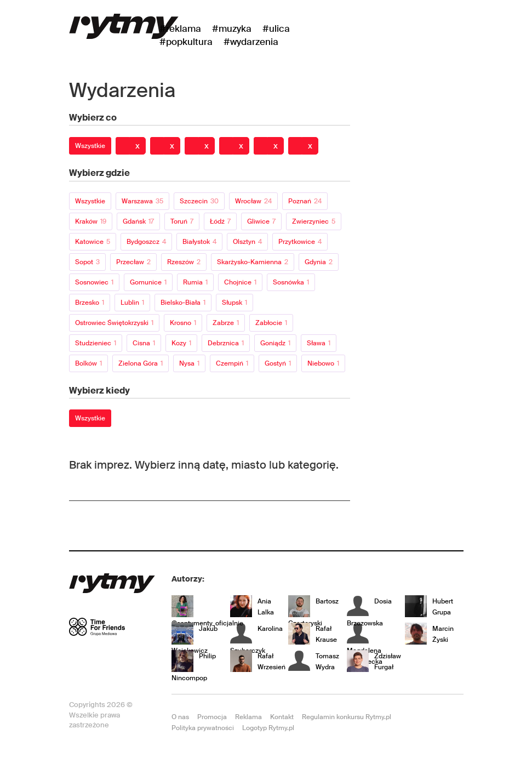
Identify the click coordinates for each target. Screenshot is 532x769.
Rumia (195, 282)
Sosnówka (291, 282)
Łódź (220, 221)
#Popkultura (186, 42)
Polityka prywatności (203, 728)
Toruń (182, 221)
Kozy (181, 343)
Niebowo (323, 363)
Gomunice (148, 282)
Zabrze (226, 323)
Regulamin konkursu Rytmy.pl (347, 717)
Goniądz (275, 343)
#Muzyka (232, 29)
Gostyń (278, 363)
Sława (319, 343)
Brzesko (90, 303)
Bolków (88, 363)
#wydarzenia (251, 42)
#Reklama (180, 29)
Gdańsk (138, 221)
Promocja (212, 717)
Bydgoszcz (146, 242)
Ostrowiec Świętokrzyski (114, 323)
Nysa (189, 363)
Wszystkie (90, 146)
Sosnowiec (94, 282)
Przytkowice (300, 242)
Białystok (199, 242)
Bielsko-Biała (183, 303)
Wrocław (253, 201)
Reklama (248, 717)
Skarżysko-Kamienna (253, 262)
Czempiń (232, 363)
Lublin (132, 303)
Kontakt (282, 717)
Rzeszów (184, 262)
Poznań (305, 201)
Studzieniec (96, 343)
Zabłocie (271, 323)
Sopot (87, 262)
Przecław (133, 262)
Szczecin (199, 201)
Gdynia (319, 262)
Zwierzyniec (314, 221)
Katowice (93, 242)
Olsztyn (247, 242)
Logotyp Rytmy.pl (268, 728)
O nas (180, 717)
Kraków (91, 221)
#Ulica (276, 29)
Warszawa (142, 201)
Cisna (144, 343)
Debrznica (226, 343)
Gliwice (261, 221)
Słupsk (234, 303)
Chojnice (240, 282)
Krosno (183, 323)
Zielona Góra (141, 363)
